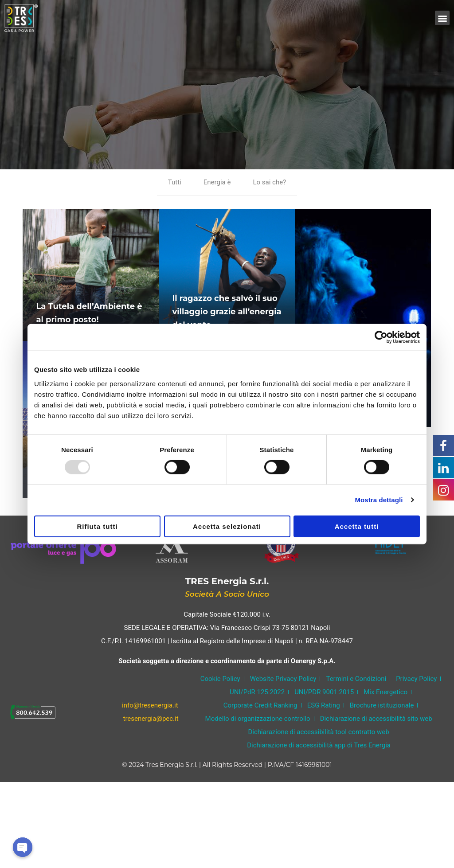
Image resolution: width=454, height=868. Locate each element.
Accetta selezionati (227, 526)
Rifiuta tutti (97, 526)
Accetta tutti (357, 526)
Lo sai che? (269, 182)
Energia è (217, 182)
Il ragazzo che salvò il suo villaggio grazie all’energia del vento (227, 312)
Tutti (175, 182)
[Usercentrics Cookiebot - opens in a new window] (381, 337)
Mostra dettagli (379, 500)
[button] (442, 18)
